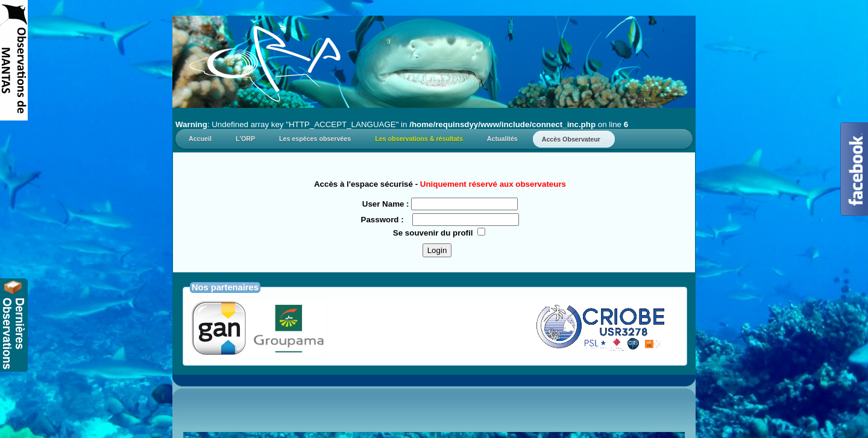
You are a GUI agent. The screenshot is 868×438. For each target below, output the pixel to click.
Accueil (200, 139)
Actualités (502, 139)
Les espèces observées (315, 139)
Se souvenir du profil (433, 233)
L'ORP (245, 139)
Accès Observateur (574, 139)
